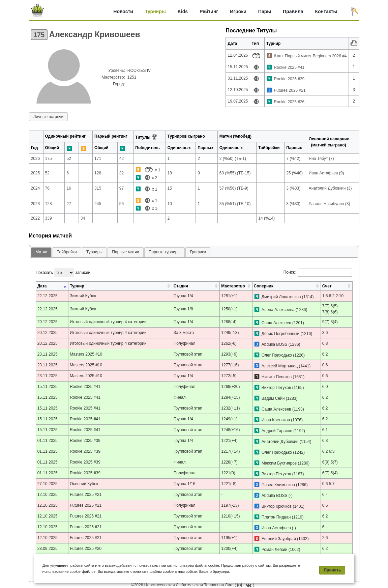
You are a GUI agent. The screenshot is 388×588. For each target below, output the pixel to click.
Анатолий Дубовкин (280, 442)
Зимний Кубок (83, 296)
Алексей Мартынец (280, 366)
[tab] (41, 253)
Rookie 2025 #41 (289, 67)
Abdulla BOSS (275, 344)
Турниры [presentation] (94, 252)
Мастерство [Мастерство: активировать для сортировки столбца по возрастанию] (233, 286)
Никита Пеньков (277, 377)
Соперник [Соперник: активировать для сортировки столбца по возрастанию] (264, 286)
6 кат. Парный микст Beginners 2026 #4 (310, 56)
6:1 (325, 430)
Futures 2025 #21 (290, 90)
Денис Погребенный (280, 334)
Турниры (155, 11)
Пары (265, 11)
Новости (123, 11)
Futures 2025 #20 (86, 549)
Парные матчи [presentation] (125, 252)
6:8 (325, 343)
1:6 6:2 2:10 (333, 296)
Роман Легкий (275, 550)
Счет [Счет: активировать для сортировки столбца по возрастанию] (327, 286)
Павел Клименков (278, 485)
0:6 (325, 365)
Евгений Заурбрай (279, 539)
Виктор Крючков (277, 506)
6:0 (325, 387)
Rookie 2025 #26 (289, 102)
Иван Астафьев (276, 528)
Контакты (326, 11)
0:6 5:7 (329, 484)
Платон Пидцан (276, 517)
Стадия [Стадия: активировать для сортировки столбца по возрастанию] (181, 286)
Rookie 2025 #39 (289, 79)
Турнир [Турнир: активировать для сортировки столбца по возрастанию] (77, 286)
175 (39, 35)
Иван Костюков (276, 420)
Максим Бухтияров (279, 463)
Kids (183, 11)
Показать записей (63, 273)
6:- (325, 495)
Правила (293, 11)
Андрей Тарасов (277, 431)
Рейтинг (209, 11)
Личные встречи (49, 117)
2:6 (325, 538)
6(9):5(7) (330, 462)
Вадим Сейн (273, 398)
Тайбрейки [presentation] (67, 252)
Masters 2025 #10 (86, 354)
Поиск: (318, 272)
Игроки (238, 11)
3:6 (325, 333)
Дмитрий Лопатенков (281, 297)
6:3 (325, 441)
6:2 (325, 354)
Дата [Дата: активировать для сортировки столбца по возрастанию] (42, 286)
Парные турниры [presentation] (165, 252)
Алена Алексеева (278, 310)
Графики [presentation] (198, 252)
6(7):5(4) (330, 473)
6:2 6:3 (329, 451)
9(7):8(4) (330, 322)
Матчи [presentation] (41, 252)
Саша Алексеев (276, 323)
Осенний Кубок (84, 484)
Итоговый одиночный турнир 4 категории (108, 322)
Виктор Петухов (276, 388)
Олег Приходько (277, 355)
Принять (332, 570)
